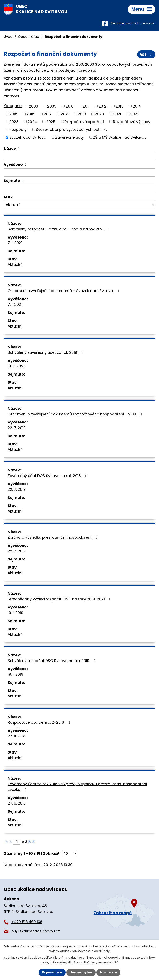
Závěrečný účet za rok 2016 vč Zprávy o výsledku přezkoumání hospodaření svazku (77, 787)
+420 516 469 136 (27, 922)
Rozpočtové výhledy (132, 122)
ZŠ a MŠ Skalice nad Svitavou (120, 137)
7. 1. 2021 (15, 243)
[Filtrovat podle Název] (79, 156)
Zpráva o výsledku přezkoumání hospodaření (53, 537)
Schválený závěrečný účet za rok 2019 (46, 352)
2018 (65, 114)
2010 (70, 106)
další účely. (102, 951)
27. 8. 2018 (17, 803)
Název (10, 149)
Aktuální (15, 265)
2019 (82, 114)
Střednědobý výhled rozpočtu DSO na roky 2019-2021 (60, 599)
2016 (30, 114)
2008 (34, 106)
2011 (86, 106)
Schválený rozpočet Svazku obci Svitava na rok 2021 (59, 229)
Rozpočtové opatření (84, 122)
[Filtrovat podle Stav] (79, 205)
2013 (119, 106)
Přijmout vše (52, 972)
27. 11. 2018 (17, 736)
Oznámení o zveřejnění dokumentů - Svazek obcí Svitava (64, 291)
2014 (137, 106)
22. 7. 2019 (17, 428)
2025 (51, 122)
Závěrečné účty (70, 137)
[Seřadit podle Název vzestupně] (19, 148)
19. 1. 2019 (15, 613)
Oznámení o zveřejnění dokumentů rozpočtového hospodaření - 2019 (76, 414)
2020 (99, 114)
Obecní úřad (29, 37)
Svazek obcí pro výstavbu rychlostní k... (72, 129)
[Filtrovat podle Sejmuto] (79, 188)
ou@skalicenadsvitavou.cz (36, 931)
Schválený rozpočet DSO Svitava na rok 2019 (52, 661)
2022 (135, 114)
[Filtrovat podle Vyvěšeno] (79, 173)
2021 (117, 114)
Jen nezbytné (81, 972)
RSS (146, 54)
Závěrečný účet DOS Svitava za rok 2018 (48, 476)
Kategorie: (13, 106)
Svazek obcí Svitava (28, 137)
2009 (52, 106)
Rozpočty (18, 129)
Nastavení (108, 972)
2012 (102, 106)
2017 (48, 114)
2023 (14, 122)
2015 (13, 114)
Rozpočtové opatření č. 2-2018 (40, 722)
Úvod (8, 37)
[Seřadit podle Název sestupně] (19, 149)
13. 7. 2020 (17, 366)
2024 (32, 122)
